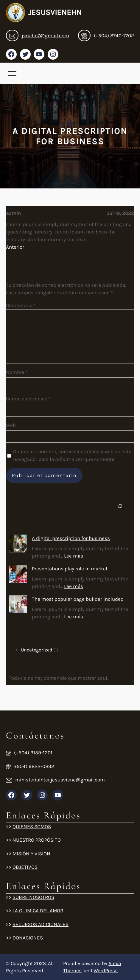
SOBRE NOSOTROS (33, 897)
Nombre (17, 372)
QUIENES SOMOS (32, 826)
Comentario (21, 305)
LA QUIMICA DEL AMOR (38, 911)
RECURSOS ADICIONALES (41, 924)
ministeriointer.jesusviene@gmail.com (60, 780)
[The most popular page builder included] (18, 606)
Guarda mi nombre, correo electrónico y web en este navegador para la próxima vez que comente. (72, 455)
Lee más (74, 556)
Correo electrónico (28, 399)
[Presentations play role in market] (18, 575)
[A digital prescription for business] (18, 545)
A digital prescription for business (71, 538)
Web (11, 425)
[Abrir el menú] (12, 73)
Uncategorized (36, 650)
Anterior (15, 247)
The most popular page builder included (78, 599)
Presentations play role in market (70, 569)
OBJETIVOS (25, 867)
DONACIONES (28, 938)
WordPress (106, 970)
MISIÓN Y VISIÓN (31, 854)
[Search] (120, 506)
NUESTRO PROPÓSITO (37, 840)
